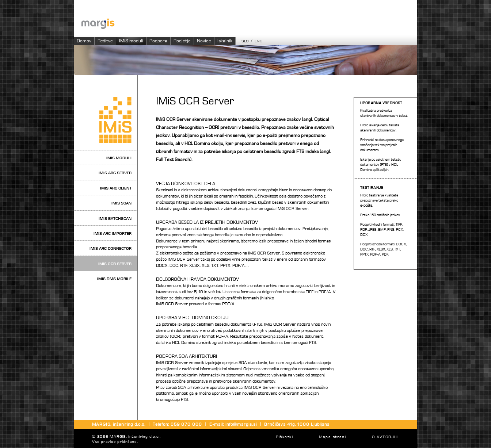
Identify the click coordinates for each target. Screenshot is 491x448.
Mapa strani (333, 437)
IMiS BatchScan (115, 219)
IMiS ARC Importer (113, 233)
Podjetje (182, 41)
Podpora (158, 41)
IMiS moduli (131, 41)
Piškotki (284, 437)
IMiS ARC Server (115, 173)
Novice (204, 41)
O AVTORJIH (385, 437)
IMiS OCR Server (115, 264)
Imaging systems (249, 23)
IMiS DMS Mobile (114, 279)
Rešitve (105, 41)
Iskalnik (225, 41)
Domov (84, 41)
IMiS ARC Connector (111, 248)
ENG (258, 41)
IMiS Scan (121, 203)
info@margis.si (241, 425)
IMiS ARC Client (116, 188)
